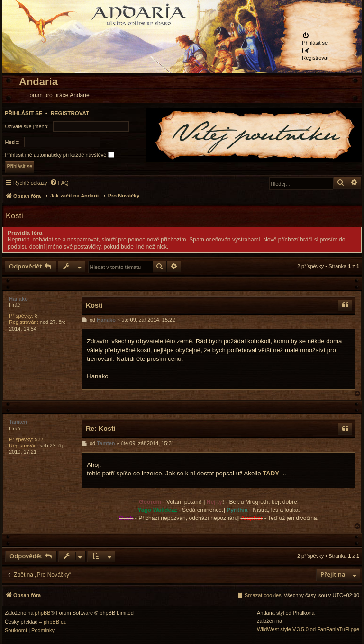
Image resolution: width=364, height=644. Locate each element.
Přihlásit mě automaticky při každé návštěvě (60, 155)
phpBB (43, 613)
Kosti (14, 215)
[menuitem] (315, 39)
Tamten (18, 422)
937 (39, 439)
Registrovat (70, 113)
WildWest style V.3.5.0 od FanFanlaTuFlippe (308, 630)
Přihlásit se (24, 113)
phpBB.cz (55, 622)
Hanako (18, 299)
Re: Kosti (101, 429)
